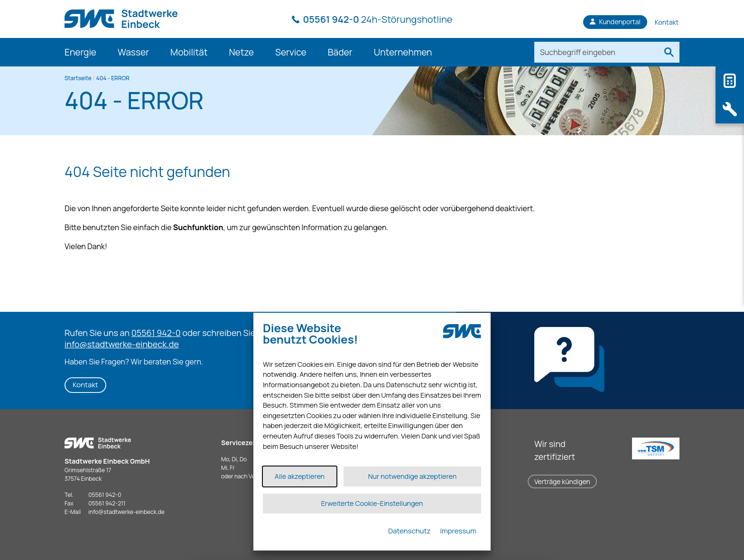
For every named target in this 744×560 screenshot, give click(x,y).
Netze (241, 52)
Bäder (340, 52)
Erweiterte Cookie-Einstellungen (372, 503)
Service (291, 52)
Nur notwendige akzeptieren (413, 476)
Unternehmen (403, 52)
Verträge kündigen (562, 481)
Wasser (133, 52)
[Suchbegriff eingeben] (596, 52)
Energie (80, 52)
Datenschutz (409, 531)
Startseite (78, 78)
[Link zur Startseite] (121, 14)
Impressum (458, 531)
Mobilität (189, 52)
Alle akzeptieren (300, 476)
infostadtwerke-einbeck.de (126, 512)
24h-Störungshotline (378, 19)
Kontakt (85, 385)
